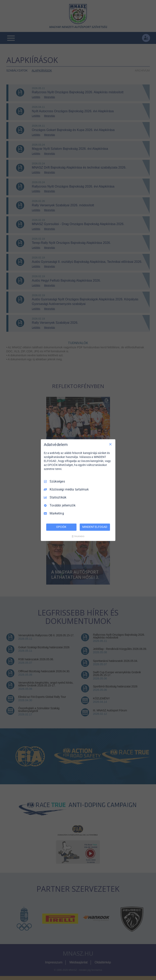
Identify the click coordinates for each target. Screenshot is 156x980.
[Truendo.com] (78, 536)
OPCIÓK (61, 527)
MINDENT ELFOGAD (95, 527)
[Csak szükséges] (110, 444)
